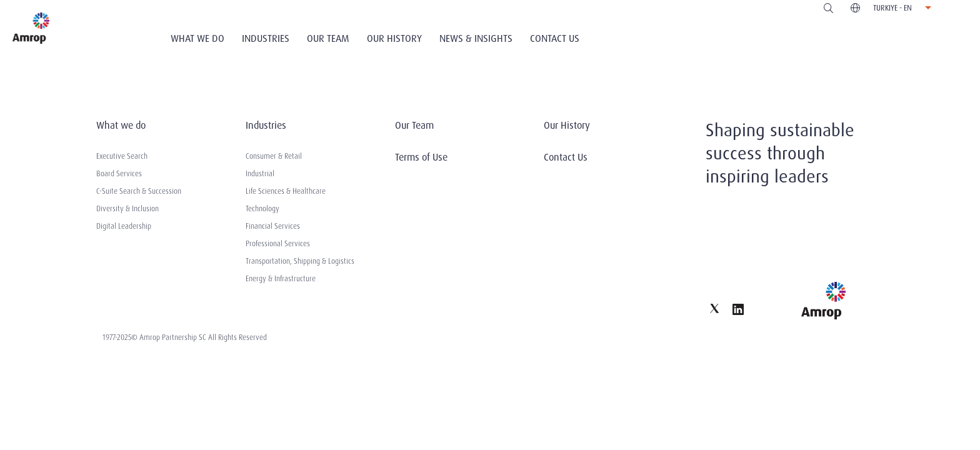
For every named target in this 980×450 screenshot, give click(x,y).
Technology (262, 209)
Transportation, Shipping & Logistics (300, 261)
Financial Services (273, 226)
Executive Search (122, 156)
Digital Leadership (124, 226)
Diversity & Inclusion (127, 209)
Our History (394, 38)
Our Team (328, 38)
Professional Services (278, 244)
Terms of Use (421, 157)
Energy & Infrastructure (281, 279)
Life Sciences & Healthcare (286, 191)
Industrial (260, 174)
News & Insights (476, 38)
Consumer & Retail (274, 156)
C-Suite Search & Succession (139, 191)
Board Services (119, 174)
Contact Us (555, 38)
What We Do (197, 38)
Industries (266, 38)
